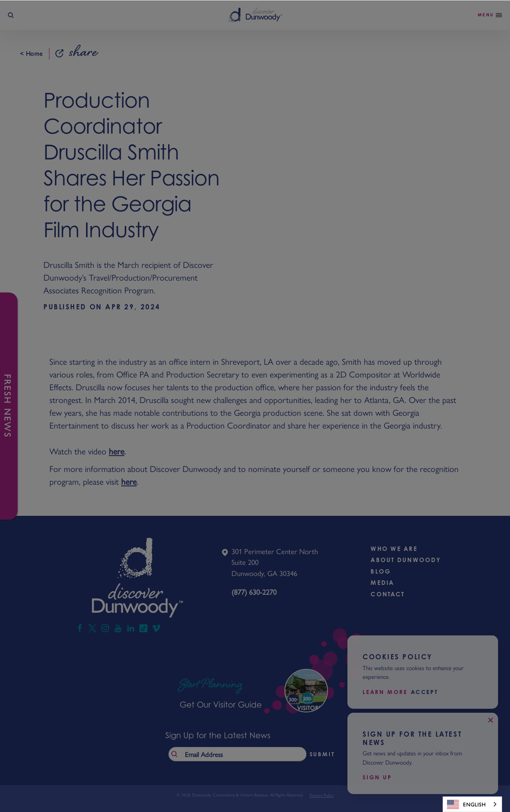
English (466, 804)
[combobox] (472, 804)
